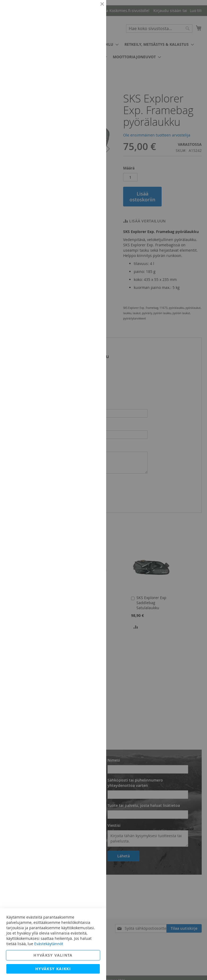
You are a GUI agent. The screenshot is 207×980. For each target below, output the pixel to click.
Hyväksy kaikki (53, 969)
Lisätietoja (90, 49)
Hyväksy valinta (53, 955)
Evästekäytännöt (49, 944)
